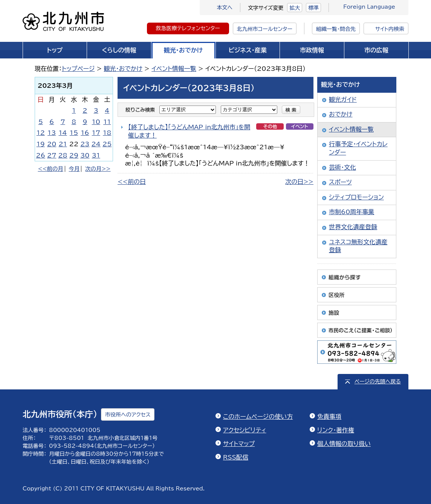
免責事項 (329, 417)
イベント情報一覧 (174, 69)
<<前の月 (50, 169)
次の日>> (299, 182)
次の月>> (98, 169)
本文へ (225, 8)
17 (96, 133)
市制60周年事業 (352, 212)
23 (85, 144)
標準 (313, 8)
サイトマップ (239, 444)
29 (74, 155)
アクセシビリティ (245, 430)
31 (96, 155)
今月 (74, 169)
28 (63, 155)
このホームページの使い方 (258, 417)
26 (41, 155)
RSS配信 (236, 457)
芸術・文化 (342, 167)
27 (52, 155)
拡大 (295, 8)
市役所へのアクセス (128, 415)
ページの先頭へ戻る (378, 381)
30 (85, 155)
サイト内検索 (390, 29)
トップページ (78, 69)
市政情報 (312, 50)
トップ (55, 50)
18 (107, 133)
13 (52, 133)
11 (107, 122)
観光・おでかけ (183, 50)
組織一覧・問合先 (336, 29)
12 (41, 133)
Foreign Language (369, 7)
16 (85, 133)
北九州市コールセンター (265, 29)
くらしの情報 (119, 50)
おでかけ (341, 114)
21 (63, 144)
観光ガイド (343, 100)
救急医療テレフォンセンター (188, 28)
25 (107, 144)
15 (74, 133)
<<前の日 (132, 182)
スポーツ (340, 182)
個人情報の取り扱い (344, 444)
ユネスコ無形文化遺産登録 (358, 246)
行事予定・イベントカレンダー (358, 148)
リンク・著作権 (336, 430)
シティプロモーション (356, 197)
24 (96, 144)
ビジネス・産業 (248, 50)
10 (96, 122)
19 (41, 144)
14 (63, 133)
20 (52, 144)
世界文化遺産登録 (353, 227)
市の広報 (376, 50)
